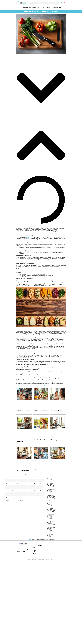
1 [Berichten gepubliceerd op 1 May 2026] (29, 480)
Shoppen (54, 7)
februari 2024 (51, 507)
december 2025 (51, 484)
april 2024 (50, 505)
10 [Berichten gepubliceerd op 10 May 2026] (40, 484)
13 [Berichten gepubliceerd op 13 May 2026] (18, 487)
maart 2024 (51, 506)
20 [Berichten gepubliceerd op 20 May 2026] (18, 490)
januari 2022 (51, 537)
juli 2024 (50, 501)
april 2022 (50, 533)
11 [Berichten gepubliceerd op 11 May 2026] (7, 487)
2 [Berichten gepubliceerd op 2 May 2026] (34, 480)
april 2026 (50, 480)
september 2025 (52, 488)
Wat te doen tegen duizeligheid (21, 441)
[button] (41, 88)
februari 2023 (51, 521)
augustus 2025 (51, 489)
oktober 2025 (51, 487)
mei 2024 (50, 503)
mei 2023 (50, 518)
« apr (6, 497)
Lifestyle (34, 7)
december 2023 (51, 509)
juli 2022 (50, 530)
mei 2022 (50, 532)
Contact (59, 7)
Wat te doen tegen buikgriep (57, 469)
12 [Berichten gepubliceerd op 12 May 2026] (12, 487)
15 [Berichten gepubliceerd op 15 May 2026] (29, 487)
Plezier (49, 7)
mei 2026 (50, 479)
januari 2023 (51, 522)
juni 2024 (50, 502)
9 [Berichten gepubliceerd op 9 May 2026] (34, 484)
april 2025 (50, 494)
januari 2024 (51, 508)
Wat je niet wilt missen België (22, 549)
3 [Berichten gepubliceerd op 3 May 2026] (40, 480)
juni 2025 (50, 492)
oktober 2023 (51, 512)
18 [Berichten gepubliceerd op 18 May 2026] (7, 490)
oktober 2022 (51, 526)
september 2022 (52, 527)
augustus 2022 (51, 528)
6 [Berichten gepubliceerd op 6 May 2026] (18, 484)
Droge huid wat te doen (56, 411)
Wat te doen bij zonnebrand (40, 440)
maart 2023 (51, 520)
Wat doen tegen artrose (56, 440)
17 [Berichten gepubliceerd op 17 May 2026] (40, 487)
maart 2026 (51, 481)
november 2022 (51, 525)
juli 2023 (50, 515)
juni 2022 (50, 531)
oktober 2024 (51, 497)
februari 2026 (51, 482)
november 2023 (51, 511)
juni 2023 (50, 517)
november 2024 (51, 496)
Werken (44, 7)
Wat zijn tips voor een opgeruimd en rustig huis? (23, 470)
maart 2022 (51, 534)
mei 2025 (50, 493)
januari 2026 (51, 483)
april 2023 (50, 519)
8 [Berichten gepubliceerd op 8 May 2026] (29, 484)
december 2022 (51, 524)
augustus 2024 (51, 500)
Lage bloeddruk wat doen (40, 469)
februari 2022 (51, 535)
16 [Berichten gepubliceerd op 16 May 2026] (35, 487)
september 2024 (52, 499)
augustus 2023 (51, 514)
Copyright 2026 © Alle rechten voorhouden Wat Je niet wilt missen (41, 559)
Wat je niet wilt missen (26, 7)
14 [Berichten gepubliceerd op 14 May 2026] (23, 487)
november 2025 (51, 486)
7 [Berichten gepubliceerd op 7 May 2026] (23, 484)
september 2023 (52, 513)
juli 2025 (50, 490)
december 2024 (51, 495)
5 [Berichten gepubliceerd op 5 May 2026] (12, 484)
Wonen (39, 7)
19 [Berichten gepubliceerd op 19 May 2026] (12, 490)
